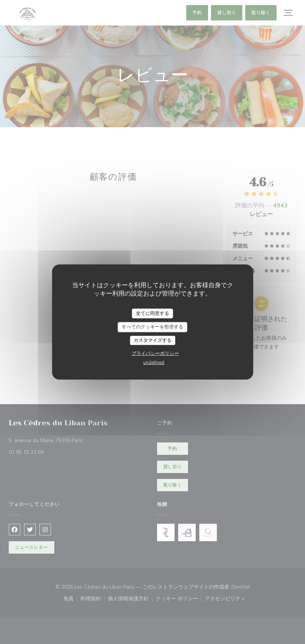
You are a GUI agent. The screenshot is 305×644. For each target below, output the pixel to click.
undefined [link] (154, 363)
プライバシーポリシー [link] (155, 354)
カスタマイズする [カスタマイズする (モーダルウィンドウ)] (153, 340)
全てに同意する (152, 313)
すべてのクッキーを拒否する (152, 327)
